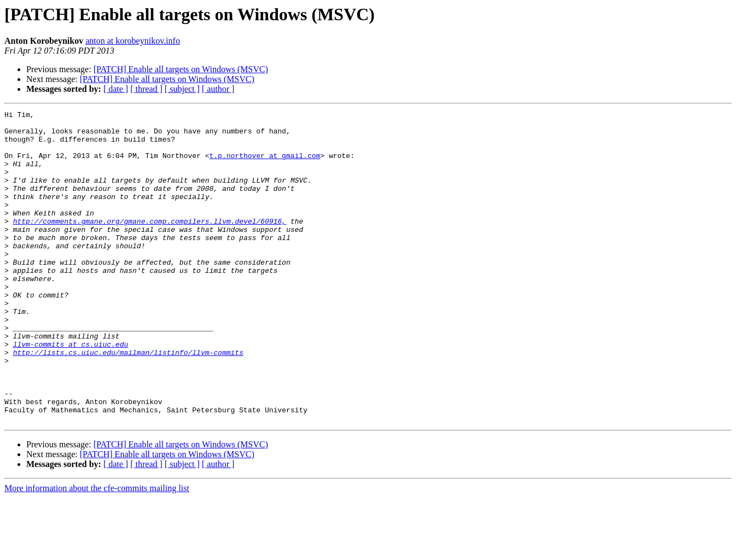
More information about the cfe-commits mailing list (97, 550)
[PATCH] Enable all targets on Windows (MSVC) (181, 69)
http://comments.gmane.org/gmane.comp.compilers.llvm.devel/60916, (150, 244)
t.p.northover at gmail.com (265, 165)
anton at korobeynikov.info (133, 41)
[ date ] (116, 89)
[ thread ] (146, 89)
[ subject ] (182, 89)
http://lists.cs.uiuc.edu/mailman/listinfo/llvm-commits (128, 401)
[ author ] (218, 89)
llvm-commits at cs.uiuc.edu (71, 392)
